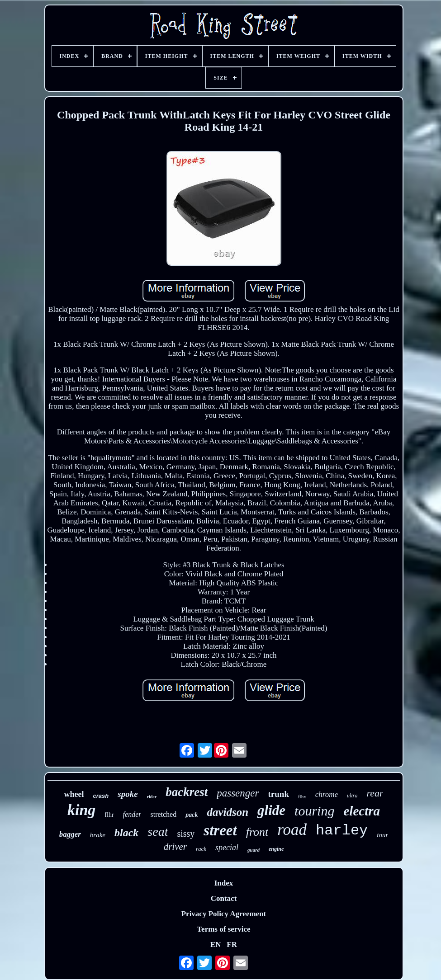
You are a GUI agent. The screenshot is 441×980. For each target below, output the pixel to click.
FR (232, 945)
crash (101, 796)
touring (314, 811)
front (257, 832)
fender (132, 814)
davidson (228, 812)
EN (216, 945)
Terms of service (223, 929)
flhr (109, 815)
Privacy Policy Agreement (224, 914)
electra (362, 811)
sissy (186, 834)
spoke (128, 794)
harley (342, 831)
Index (224, 883)
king (81, 810)
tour (382, 835)
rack (201, 849)
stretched (163, 814)
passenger (238, 793)
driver (175, 847)
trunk (278, 794)
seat (158, 832)
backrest (187, 792)
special (227, 848)
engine (276, 849)
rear (375, 793)
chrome (327, 794)
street (220, 830)
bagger (70, 834)
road (292, 830)
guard (254, 850)
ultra (352, 796)
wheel (74, 794)
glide (271, 810)
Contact (224, 898)
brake (98, 835)
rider (152, 797)
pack (192, 815)
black (126, 833)
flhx (302, 796)
